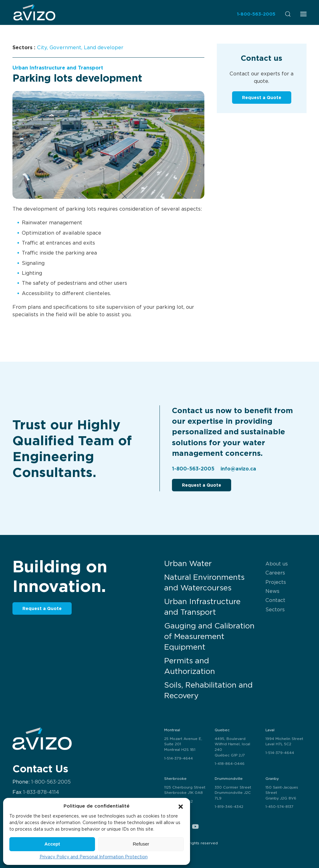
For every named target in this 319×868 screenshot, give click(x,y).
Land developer (104, 47)
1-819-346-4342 (229, 807)
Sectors (275, 609)
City (42, 47)
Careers (275, 573)
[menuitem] (34, 12)
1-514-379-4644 (179, 758)
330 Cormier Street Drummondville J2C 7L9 (233, 793)
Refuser (141, 844)
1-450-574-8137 (279, 807)
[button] (181, 806)
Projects (276, 582)
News (272, 591)
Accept (52, 844)
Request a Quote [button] (262, 97)
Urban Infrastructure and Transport (58, 68)
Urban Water (188, 563)
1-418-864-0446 (230, 764)
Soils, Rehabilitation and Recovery (208, 690)
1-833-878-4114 (41, 792)
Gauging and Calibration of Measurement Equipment (209, 636)
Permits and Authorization (190, 666)
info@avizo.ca (238, 469)
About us (277, 564)
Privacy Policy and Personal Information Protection (94, 857)
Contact (275, 600)
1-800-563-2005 (256, 14)
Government (65, 47)
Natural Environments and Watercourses (204, 582)
